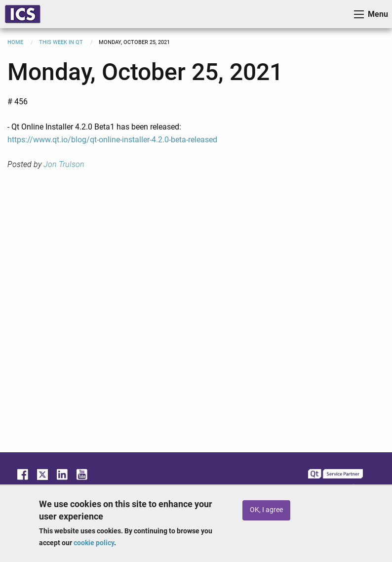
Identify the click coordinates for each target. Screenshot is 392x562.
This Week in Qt (61, 42)
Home (15, 42)
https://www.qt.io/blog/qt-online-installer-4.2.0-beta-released (112, 140)
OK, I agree (266, 510)
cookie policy (94, 543)
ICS (23, 14)
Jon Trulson (64, 164)
